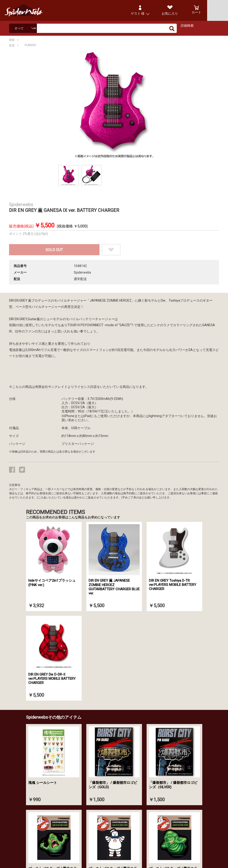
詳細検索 (187, 26)
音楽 (12, 45)
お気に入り (170, 13)
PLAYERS (30, 45)
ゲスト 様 (138, 13)
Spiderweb (28, 10)
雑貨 (12, 40)
